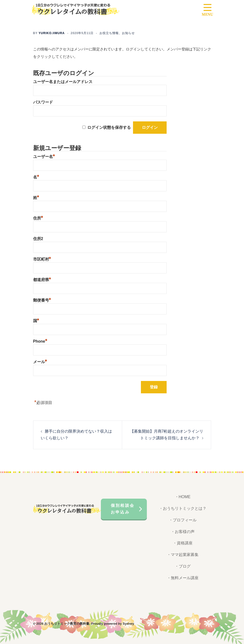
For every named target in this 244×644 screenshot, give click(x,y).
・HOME (183, 497)
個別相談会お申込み (123, 509)
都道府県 (42, 280)
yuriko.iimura (52, 33)
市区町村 (42, 259)
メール (40, 362)
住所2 (38, 239)
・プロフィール (183, 520)
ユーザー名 (44, 157)
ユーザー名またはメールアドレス (63, 82)
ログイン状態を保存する (109, 127)
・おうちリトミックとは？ (183, 508)
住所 (38, 218)
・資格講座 (183, 543)
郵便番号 (42, 300)
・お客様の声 (183, 532)
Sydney (128, 624)
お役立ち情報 (109, 33)
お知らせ (128, 33)
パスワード (43, 102)
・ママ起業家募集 (183, 555)
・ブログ (183, 566)
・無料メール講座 (183, 578)
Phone (40, 341)
